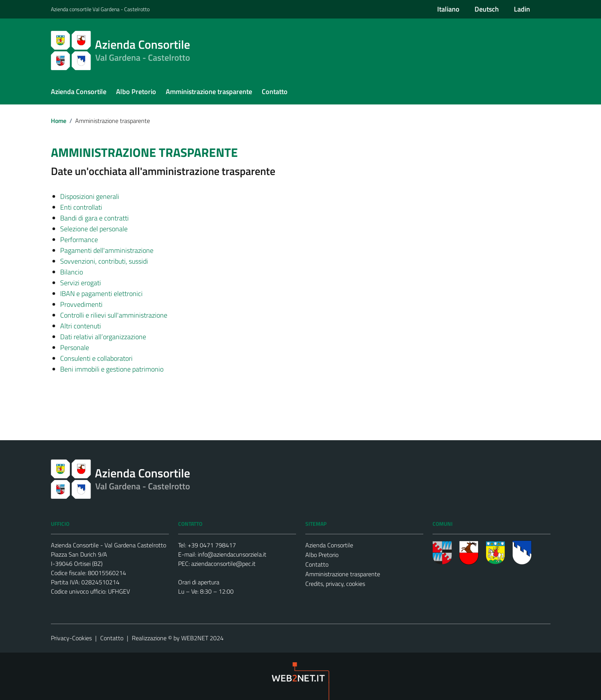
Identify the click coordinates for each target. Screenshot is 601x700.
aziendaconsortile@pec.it (223, 564)
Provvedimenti (81, 304)
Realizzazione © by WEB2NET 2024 (178, 638)
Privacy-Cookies (71, 638)
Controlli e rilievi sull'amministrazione (114, 315)
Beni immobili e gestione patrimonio (112, 369)
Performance (79, 240)
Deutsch (487, 9)
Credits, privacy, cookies (335, 584)
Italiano (448, 9)
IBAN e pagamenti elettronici (101, 294)
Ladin (522, 9)
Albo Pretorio (322, 555)
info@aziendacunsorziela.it (232, 554)
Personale (75, 347)
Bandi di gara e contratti (94, 218)
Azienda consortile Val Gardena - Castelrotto (100, 9)
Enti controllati (81, 207)
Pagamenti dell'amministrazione (107, 250)
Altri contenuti (81, 326)
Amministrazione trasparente (343, 574)
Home (59, 121)
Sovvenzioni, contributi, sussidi (104, 261)
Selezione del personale (94, 229)
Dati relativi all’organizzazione (103, 337)
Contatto (317, 564)
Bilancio (72, 272)
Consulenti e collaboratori (96, 358)
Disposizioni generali (90, 196)
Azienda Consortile (329, 545)
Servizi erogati (81, 283)
